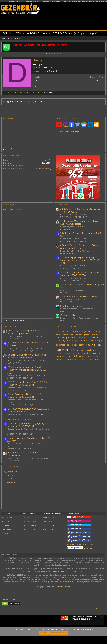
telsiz (97, 356)
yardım (84, 359)
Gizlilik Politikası (49, 525)
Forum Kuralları (48, 518)
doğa (75, 341)
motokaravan (91, 350)
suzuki (81, 356)
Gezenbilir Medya (29, 525)
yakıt (77, 359)
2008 (58, 332)
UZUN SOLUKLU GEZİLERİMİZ (73, 217)
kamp (96, 344)
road (100, 353)
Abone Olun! (80, 548)
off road (67, 353)
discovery (60, 341)
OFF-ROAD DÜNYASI (64, 33)
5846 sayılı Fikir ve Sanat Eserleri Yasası (61, 571)
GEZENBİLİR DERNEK (50, 2)
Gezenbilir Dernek (30, 522)
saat (64, 356)
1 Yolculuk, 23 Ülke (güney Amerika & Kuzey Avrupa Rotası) (79, 223)
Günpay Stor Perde (9, 479)
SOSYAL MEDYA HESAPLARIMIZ (88, 2)
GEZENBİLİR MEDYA (67, 2)
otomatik (85, 353)
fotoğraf (98, 341)
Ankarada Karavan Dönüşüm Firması (79, 297)
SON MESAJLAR (63, 205)
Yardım (45, 533)
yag (72, 359)
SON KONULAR (10, 326)
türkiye (59, 359)
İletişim (5, 533)
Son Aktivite (7, 38)
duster (82, 341)
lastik (73, 350)
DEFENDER (65, 320)
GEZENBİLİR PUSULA (16, 2)
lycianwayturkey (43, 169)
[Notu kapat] (102, 617)
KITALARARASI (67, 229)
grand (82, 345)
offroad (76, 353)
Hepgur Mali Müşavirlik (11, 472)
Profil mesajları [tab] (9, 93)
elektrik (90, 341)
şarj (69, 356)
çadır (72, 335)
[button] (13, 33)
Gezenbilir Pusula (29, 518)
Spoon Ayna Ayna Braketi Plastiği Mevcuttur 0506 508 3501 (24, 396)
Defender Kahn (68, 315)
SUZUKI (63, 293)
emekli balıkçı (15, 209)
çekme (79, 335)
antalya (83, 332)
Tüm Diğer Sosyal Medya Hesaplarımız (82, 544)
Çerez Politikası (48, 529)
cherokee (83, 338)
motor (59, 353)
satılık (75, 356)
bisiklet (65, 335)
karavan (63, 349)
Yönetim (5, 522)
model (80, 350)
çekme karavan (91, 335)
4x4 (64, 332)
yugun (6, 209)
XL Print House (8, 475)
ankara (75, 332)
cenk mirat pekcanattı (66, 338)
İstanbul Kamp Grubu (71, 306)
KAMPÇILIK (65, 311)
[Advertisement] (80, 487)
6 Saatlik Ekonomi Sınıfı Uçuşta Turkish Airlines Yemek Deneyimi (80, 247)
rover (58, 356)
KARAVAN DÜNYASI (37, 33)
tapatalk (90, 356)
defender (93, 338)
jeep (88, 345)
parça (94, 353)
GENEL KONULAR (68, 253)
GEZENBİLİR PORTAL (33, 2)
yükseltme (94, 359)
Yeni (19, 33)
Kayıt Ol (18, 38)
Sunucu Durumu (9, 599)
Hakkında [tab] (48, 93)
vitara (66, 359)
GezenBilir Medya (63, 587)
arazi (58, 335)
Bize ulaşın (100, 609)
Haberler (6, 525)
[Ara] (103, 33)
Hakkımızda (7, 518)
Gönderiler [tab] (36, 93)
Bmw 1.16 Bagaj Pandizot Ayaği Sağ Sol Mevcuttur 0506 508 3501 (28, 425)
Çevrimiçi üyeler (12, 205)
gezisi (75, 345)
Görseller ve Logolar (10, 529)
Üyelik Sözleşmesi (49, 522)
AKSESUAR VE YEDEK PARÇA (73, 241)
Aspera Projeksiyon (9, 482)
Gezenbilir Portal (29, 529)
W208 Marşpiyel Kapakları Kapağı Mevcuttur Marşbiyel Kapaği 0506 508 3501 (80, 260)
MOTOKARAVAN (68, 302)
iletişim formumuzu (66, 582)
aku (69, 332)
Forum (7, 33)
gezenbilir (61, 345)
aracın (97, 332)
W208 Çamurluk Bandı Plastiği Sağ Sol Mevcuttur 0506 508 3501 (80, 274)
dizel (69, 341)
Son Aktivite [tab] (24, 93)
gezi (69, 345)
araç (90, 331)
